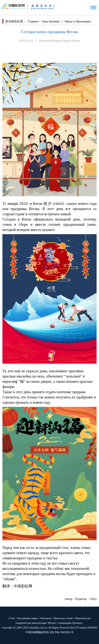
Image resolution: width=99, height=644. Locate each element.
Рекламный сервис (28, 618)
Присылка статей (63, 618)
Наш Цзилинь (51, 21)
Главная (33, 21)
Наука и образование (78, 21)
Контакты (46, 618)
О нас (12, 618)
